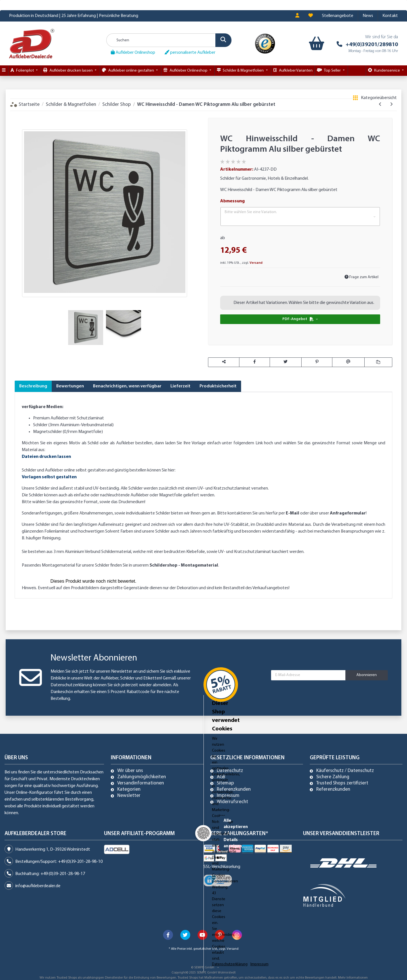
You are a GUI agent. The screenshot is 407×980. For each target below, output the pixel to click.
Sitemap (225, 783)
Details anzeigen (315, 958)
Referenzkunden (234, 790)
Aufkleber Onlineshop (133, 52)
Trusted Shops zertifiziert (342, 783)
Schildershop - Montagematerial (184, 565)
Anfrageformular (348, 513)
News (368, 16)
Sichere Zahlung (333, 777)
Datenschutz (230, 771)
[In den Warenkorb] (19, 114)
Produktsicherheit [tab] (218, 386)
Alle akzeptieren (315, 940)
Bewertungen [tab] (70, 386)
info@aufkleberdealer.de (38, 886)
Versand (256, 263)
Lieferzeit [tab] (180, 386)
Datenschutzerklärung (71, 685)
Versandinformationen (141, 783)
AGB (221, 777)
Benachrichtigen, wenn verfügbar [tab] (127, 386)
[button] (297, 16)
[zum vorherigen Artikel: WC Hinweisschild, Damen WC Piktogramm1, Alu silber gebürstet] (380, 104)
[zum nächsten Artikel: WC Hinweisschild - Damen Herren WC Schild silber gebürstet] (391, 104)
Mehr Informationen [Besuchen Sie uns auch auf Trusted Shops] (353, 978)
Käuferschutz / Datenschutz (345, 771)
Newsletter (129, 796)
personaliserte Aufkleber (190, 52)
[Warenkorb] (315, 44)
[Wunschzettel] (311, 16)
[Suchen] (169, 40)
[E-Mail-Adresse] (308, 675)
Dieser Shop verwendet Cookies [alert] (90, 936)
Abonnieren (367, 675)
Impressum (228, 796)
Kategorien (129, 790)
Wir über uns (130, 771)
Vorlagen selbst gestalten (49, 477)
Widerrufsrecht (232, 802)
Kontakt (390, 16)
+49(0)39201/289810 (372, 45)
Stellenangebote (338, 16)
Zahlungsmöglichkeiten (142, 777)
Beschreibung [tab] (33, 386)
